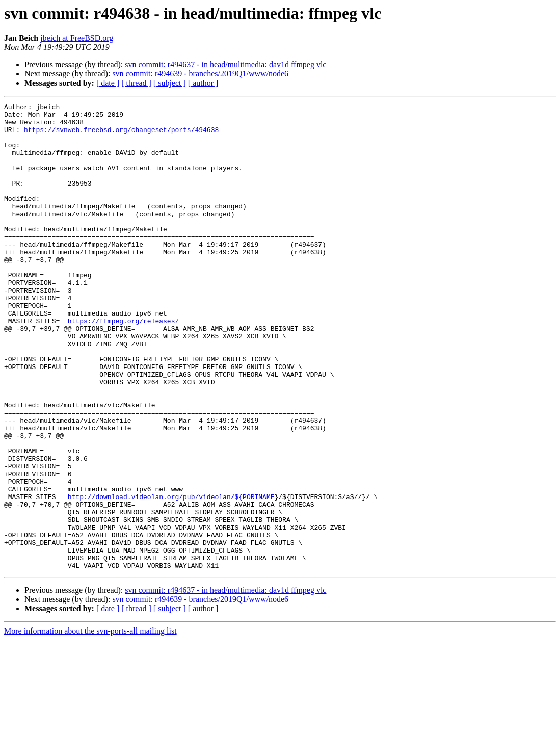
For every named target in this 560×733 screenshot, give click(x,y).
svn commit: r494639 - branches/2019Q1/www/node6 (200, 74)
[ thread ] (136, 83)
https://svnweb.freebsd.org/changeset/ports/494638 (121, 136)
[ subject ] (170, 83)
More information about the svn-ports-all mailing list (90, 724)
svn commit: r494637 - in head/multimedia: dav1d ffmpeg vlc (225, 64)
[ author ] (203, 83)
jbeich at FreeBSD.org (77, 38)
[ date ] (108, 83)
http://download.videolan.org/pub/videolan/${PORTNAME (171, 576)
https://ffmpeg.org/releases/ (123, 365)
